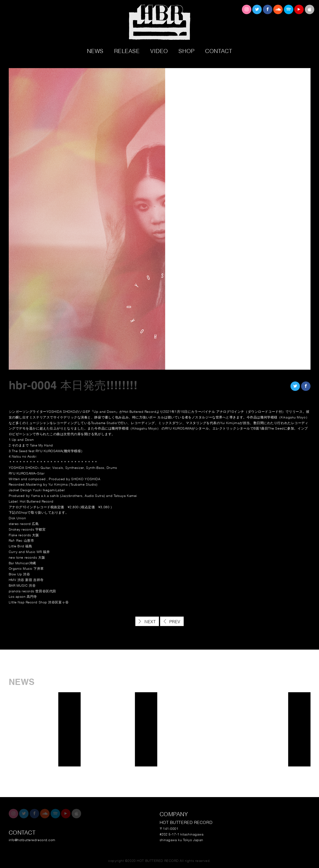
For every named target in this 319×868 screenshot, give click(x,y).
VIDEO (159, 50)
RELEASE (127, 50)
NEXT (150, 621)
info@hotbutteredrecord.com (32, 840)
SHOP (186, 50)
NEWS (95, 50)
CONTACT (219, 50)
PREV (175, 621)
